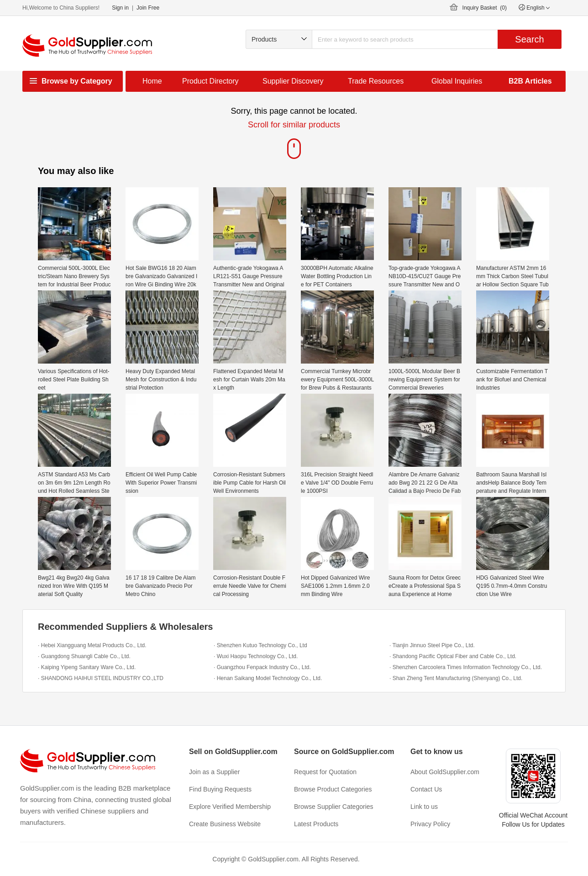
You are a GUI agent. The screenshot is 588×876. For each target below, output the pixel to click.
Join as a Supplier (214, 772)
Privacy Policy (430, 824)
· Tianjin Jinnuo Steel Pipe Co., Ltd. (432, 645)
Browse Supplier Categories (334, 807)
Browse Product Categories (333, 789)
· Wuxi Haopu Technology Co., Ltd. (256, 656)
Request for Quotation (325, 772)
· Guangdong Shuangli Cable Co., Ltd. (84, 656)
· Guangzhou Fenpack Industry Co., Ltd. (262, 667)
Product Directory (210, 81)
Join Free (148, 8)
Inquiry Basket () (485, 8)
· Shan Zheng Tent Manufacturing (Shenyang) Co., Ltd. (456, 678)
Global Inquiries (457, 81)
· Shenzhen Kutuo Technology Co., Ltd (260, 645)
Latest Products (316, 824)
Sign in (120, 8)
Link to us (424, 807)
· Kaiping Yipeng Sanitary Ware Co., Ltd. (87, 667)
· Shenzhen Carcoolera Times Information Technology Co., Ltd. (466, 667)
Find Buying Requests (220, 789)
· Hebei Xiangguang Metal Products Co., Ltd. (92, 645)
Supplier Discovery (293, 81)
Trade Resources (376, 81)
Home (152, 81)
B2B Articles (530, 81)
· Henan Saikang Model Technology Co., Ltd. (268, 678)
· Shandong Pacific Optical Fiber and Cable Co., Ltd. (453, 656)
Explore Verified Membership (230, 807)
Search (529, 39)
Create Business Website (225, 824)
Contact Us (426, 789)
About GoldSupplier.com (445, 772)
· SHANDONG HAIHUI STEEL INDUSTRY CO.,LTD (101, 678)
